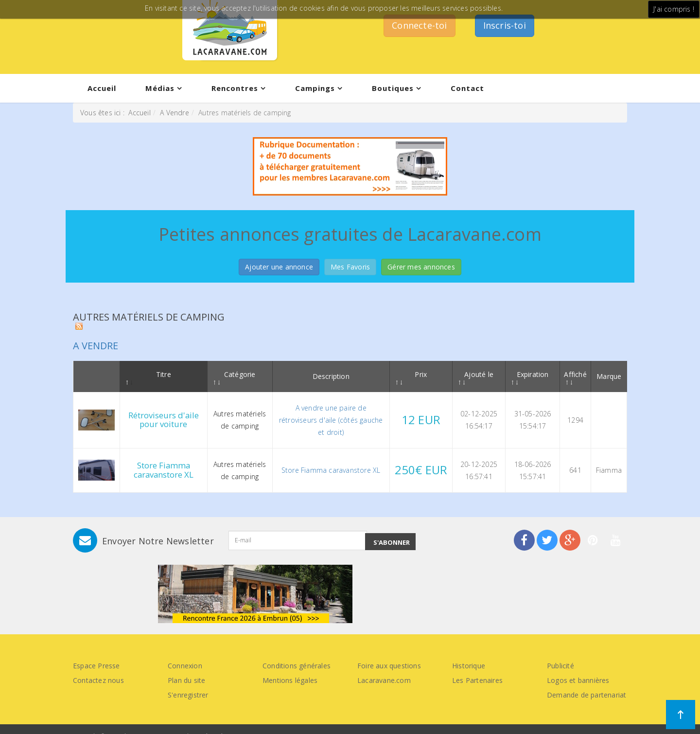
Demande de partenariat (586, 695)
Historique (469, 666)
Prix (412, 377)
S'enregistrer (188, 695)
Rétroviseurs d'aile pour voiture (164, 420)
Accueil (102, 88)
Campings (315, 88)
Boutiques (393, 88)
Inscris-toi (505, 25)
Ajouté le (476, 377)
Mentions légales (290, 680)
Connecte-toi (419, 25)
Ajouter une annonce (279, 267)
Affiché (575, 377)
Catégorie (235, 377)
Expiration (530, 377)
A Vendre (175, 113)
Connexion (185, 666)
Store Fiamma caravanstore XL (164, 470)
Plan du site (186, 680)
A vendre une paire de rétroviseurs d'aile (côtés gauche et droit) (331, 420)
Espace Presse (96, 666)
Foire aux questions (389, 666)
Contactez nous (98, 680)
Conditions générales (297, 666)
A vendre (96, 346)
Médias (160, 88)
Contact (467, 88)
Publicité (560, 666)
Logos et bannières (578, 680)
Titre (149, 377)
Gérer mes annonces (421, 267)
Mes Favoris (350, 267)
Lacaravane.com (384, 680)
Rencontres (235, 88)
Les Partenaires (477, 680)
